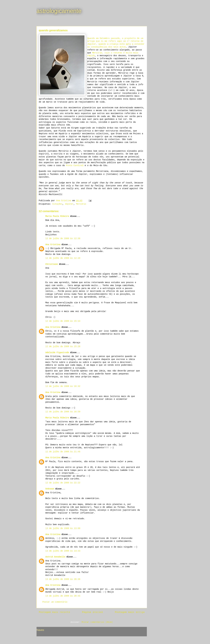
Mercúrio (81, 204)
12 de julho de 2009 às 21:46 (63, 452)
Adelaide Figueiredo (57, 353)
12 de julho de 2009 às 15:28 (63, 346)
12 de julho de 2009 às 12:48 (63, 258)
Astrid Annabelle (55, 557)
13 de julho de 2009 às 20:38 (63, 579)
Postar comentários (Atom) (97, 622)
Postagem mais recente (54, 612)
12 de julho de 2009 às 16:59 (63, 412)
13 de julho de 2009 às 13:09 (63, 528)
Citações (57, 204)
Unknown (50, 489)
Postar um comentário (55, 602)
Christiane (52, 264)
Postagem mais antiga (130, 612)
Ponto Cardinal (75, 165)
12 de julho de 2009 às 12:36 (63, 239)
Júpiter (69, 204)
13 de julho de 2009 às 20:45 (63, 596)
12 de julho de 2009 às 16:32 (63, 386)
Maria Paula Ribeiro (57, 216)
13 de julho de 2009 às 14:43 (63, 551)
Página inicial (93, 612)
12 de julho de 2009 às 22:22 (63, 483)
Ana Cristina (53, 245)
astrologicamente (59, 11)
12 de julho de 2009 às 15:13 (63, 321)
